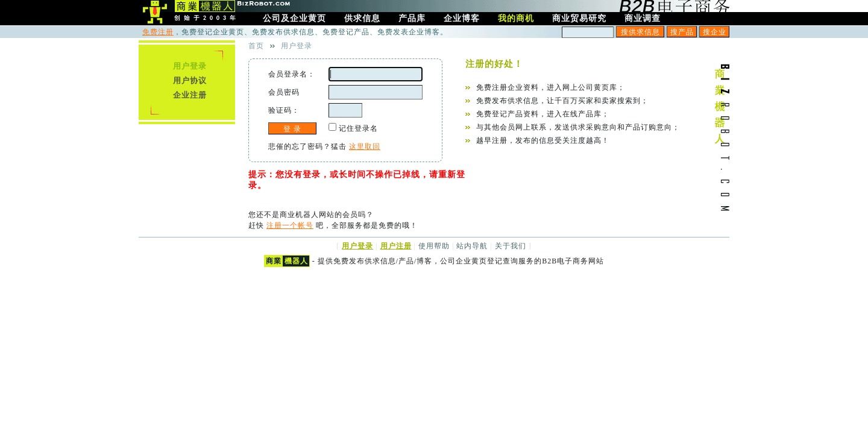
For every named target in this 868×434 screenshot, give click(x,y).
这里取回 (365, 146)
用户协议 (190, 80)
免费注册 (158, 32)
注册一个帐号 (290, 225)
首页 (256, 46)
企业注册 (190, 95)
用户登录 (190, 66)
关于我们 (511, 246)
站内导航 (472, 246)
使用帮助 (434, 246)
